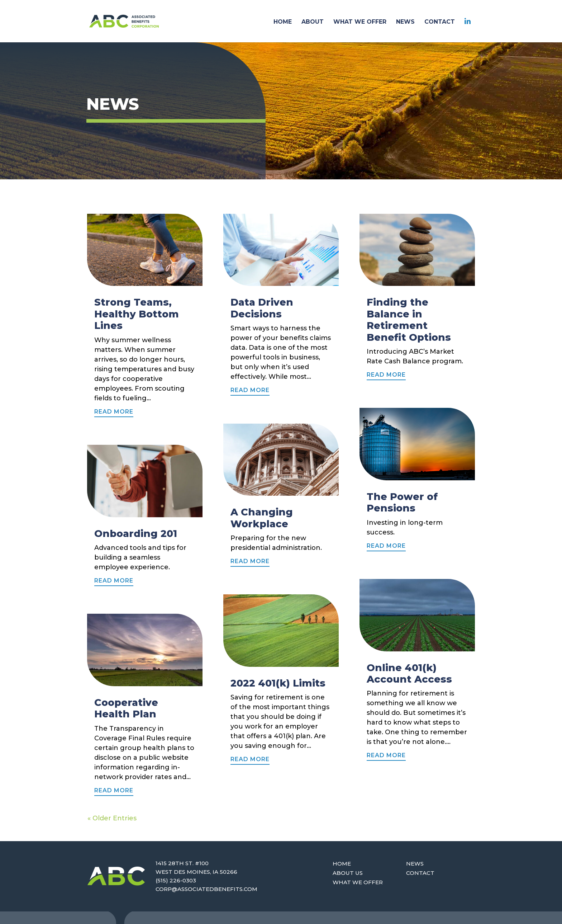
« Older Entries (112, 818)
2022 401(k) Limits (278, 683)
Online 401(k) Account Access (409, 673)
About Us (348, 873)
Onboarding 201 (136, 534)
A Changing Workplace (262, 518)
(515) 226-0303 (176, 880)
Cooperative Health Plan (126, 708)
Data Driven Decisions (262, 308)
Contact (420, 873)
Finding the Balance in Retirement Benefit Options (409, 320)
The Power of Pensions (402, 502)
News (415, 864)
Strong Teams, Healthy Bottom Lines (137, 314)
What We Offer (358, 882)
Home (342, 864)
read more (114, 412)
